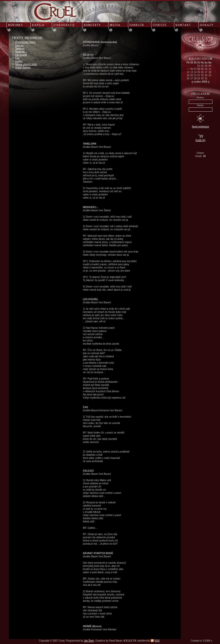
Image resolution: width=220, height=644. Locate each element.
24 (206, 75)
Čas (17, 58)
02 (202, 66)
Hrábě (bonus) (23, 68)
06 (192, 69)
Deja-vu (19, 45)
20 (192, 75)
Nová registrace (200, 127)
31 (206, 79)
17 (206, 72)
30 (202, 79)
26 (188, 79)
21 (195, 75)
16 (202, 72)
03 (206, 66)
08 (199, 69)
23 (202, 75)
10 (206, 69)
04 (210, 66)
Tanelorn (20, 48)
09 (202, 69)
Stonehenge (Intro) (25, 42)
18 (210, 72)
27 (192, 79)
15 (199, 72)
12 (188, 72)
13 (192, 72)
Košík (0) (200, 140)
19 (188, 75)
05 (188, 69)
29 (199, 79)
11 (210, 69)
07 (195, 69)
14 (195, 72)
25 (210, 75)
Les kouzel (21, 55)
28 (195, 79)
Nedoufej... (21, 52)
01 (199, 66)
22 (199, 75)
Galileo (19, 61)
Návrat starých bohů (26, 64)
